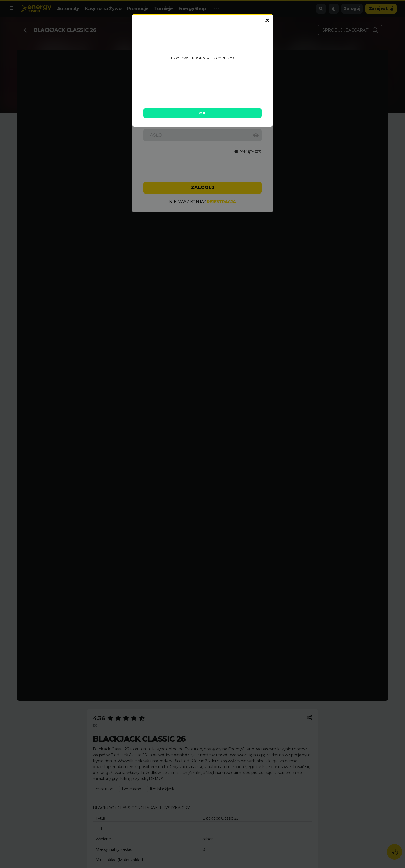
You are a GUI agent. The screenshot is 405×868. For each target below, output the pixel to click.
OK (202, 113)
